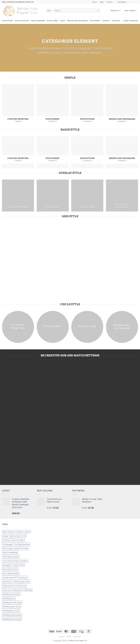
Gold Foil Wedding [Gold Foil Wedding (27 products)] (10, 552)
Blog (102, 2)
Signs (63, 21)
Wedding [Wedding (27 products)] (28, 590)
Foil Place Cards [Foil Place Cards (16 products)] (9, 540)
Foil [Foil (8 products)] (24, 536)
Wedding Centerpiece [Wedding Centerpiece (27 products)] (11, 594)
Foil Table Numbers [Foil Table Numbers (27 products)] (22, 544)
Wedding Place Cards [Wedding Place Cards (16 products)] (11, 611)
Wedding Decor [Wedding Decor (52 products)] (9, 598)
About (94, 2)
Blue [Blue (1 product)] (5, 532)
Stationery (95, 21)
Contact (109, 2)
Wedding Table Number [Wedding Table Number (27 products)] (12, 615)
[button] (121, 2)
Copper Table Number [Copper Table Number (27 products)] (12, 536)
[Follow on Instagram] (132, 2)
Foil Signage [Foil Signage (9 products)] (7, 544)
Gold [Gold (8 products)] (10, 548)
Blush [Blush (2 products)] (11, 532)
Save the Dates (22, 21)
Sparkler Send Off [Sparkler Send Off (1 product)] (10, 577)
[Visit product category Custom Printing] (18, 105)
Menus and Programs (77, 21)
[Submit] (98, 11)
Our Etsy (116, 21)
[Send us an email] (137, 2)
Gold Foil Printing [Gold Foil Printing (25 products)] (21, 548)
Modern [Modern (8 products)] (24, 561)
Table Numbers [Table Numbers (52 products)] (9, 586)
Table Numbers (38, 21)
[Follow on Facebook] (129, 2)
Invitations (7, 21)
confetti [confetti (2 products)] (19, 532)
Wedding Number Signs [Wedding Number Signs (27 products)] (12, 602)
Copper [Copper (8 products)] (27, 532)
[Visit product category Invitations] (87, 105)
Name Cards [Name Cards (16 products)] (19, 565)
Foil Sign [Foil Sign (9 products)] (21, 540)
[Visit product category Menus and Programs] (122, 105)
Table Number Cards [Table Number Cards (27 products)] (22, 582)
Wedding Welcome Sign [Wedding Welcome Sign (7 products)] (12, 619)
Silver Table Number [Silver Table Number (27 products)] (11, 573)
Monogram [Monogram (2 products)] (7, 565)
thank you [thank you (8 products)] (7, 590)
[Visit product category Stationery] (53, 105)
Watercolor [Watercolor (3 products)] (18, 590)
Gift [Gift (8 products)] (4, 548)
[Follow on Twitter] (134, 2)
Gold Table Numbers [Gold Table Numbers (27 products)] (11, 557)
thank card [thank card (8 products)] (22, 586)
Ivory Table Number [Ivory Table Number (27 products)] (11, 561)
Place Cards (53, 21)
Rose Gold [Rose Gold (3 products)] (7, 569)
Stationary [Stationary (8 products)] (23, 577)
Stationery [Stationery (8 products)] (7, 582)
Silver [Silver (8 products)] (15, 569)
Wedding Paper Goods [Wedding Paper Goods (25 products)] (12, 607)
